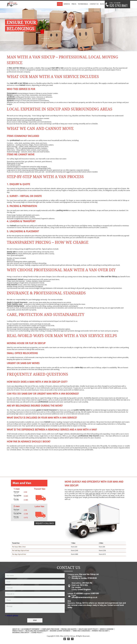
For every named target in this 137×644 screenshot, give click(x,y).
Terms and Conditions (81, 631)
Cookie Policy (36, 632)
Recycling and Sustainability (37, 631)
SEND (35, 620)
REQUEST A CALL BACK (45, 523)
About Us (16, 629)
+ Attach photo (12, 615)
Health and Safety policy (88, 629)
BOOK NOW (45, 39)
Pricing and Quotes (69, 629)
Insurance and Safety (21, 632)
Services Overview (107, 629)
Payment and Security (100, 631)
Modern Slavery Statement (60, 631)
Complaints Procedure (50, 629)
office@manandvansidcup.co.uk (84, 597)
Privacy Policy (18, 631)
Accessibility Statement (30, 629)
